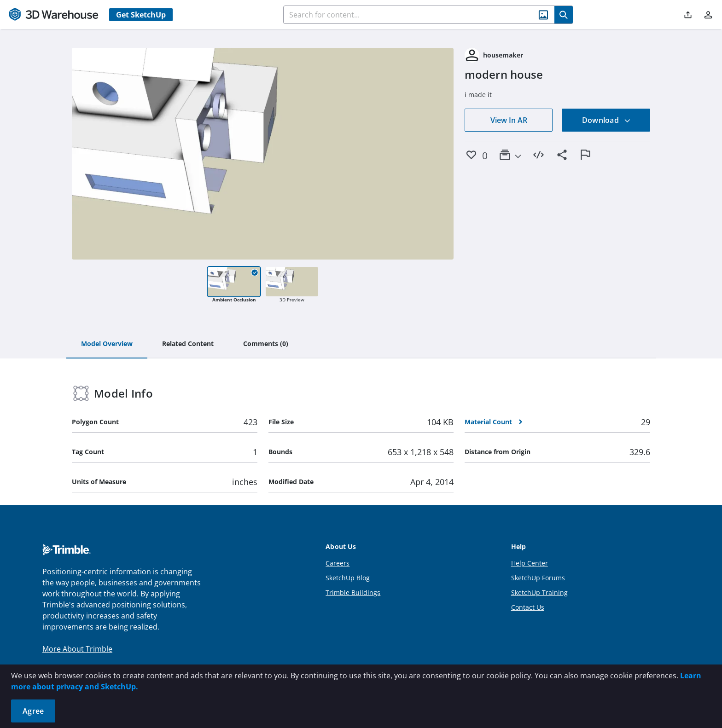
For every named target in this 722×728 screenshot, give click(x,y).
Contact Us (528, 607)
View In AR (509, 120)
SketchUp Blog (348, 578)
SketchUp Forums (538, 578)
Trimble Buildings (353, 592)
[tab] (107, 344)
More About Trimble (77, 649)
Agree (33, 711)
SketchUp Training (539, 592)
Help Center (530, 563)
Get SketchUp (141, 15)
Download (606, 120)
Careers (338, 563)
